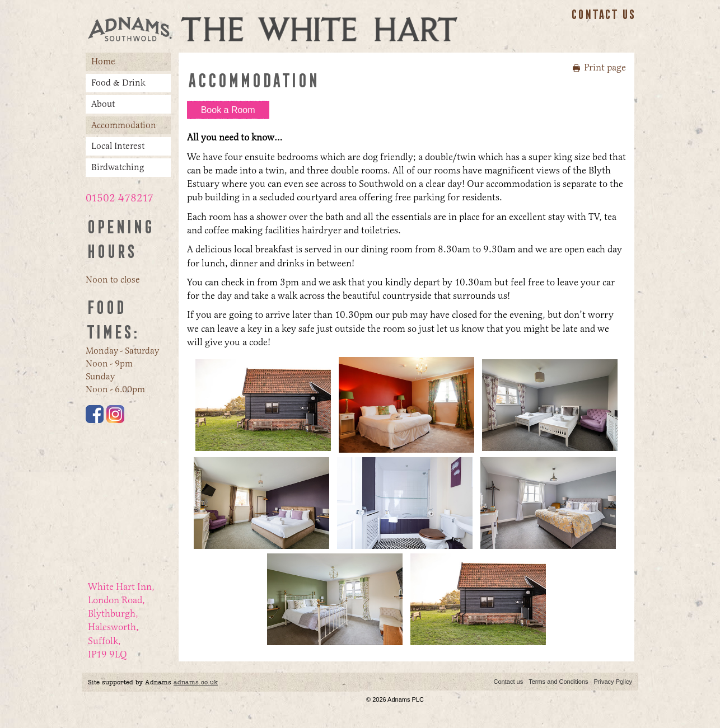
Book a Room (228, 110)
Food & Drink (118, 83)
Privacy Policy (613, 682)
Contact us (603, 15)
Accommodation (124, 125)
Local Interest (118, 146)
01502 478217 (120, 198)
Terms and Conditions (558, 682)
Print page (605, 67)
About (103, 104)
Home (103, 61)
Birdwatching (118, 167)
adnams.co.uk (196, 682)
